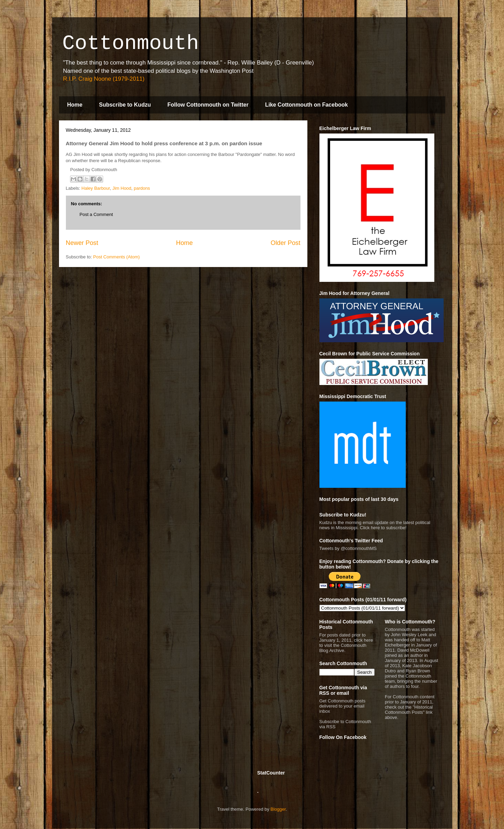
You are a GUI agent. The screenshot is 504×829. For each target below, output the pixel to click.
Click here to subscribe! (383, 528)
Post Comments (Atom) (116, 257)
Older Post (286, 243)
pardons (142, 188)
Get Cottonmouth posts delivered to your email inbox (343, 706)
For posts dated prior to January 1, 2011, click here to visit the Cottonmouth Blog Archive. (346, 643)
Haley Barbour (96, 188)
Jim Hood (122, 188)
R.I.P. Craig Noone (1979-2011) (104, 79)
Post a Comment (96, 214)
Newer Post (82, 243)
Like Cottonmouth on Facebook (306, 105)
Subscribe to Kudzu (125, 105)
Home (75, 105)
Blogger (278, 809)
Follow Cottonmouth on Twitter (208, 105)
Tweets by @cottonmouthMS (348, 548)
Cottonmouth (131, 43)
